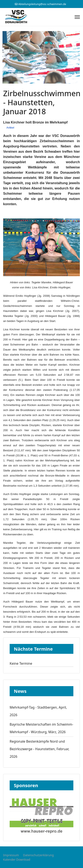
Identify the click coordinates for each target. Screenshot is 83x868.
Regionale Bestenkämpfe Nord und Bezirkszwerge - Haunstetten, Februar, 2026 (40, 749)
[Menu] (77, 17)
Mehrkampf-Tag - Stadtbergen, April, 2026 (38, 711)
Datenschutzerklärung (38, 855)
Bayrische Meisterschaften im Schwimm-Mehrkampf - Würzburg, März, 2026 (41, 728)
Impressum (11, 855)
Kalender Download (17, 859)
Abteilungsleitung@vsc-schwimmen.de (42, 4)
